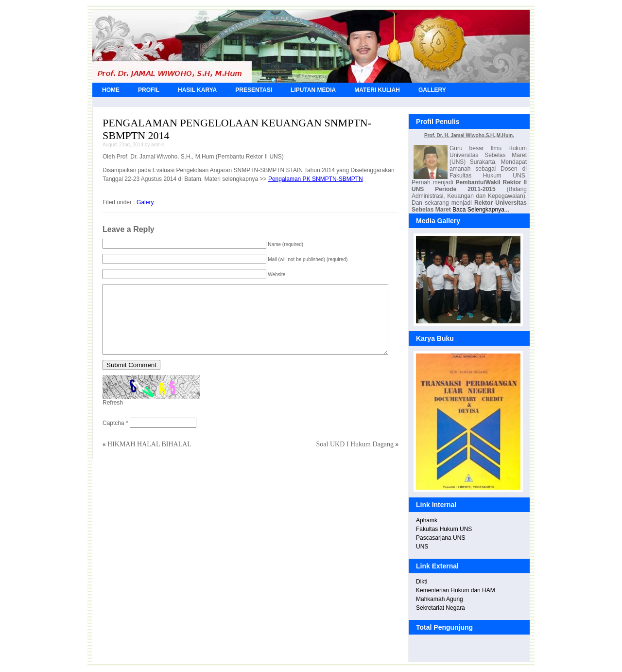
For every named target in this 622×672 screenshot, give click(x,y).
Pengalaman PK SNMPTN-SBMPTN (316, 179)
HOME (111, 90)
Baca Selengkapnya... (481, 210)
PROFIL (149, 90)
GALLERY (432, 90)
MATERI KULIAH (377, 90)
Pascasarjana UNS (441, 538)
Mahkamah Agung (440, 599)
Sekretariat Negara (441, 608)
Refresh (113, 403)
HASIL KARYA (197, 90)
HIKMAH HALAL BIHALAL (149, 444)
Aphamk (427, 520)
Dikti (422, 582)
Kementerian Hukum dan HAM (456, 590)
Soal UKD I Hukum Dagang (355, 444)
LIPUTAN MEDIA (313, 90)
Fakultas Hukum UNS (444, 529)
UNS (422, 547)
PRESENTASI (254, 90)
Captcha (113, 423)
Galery (145, 202)
